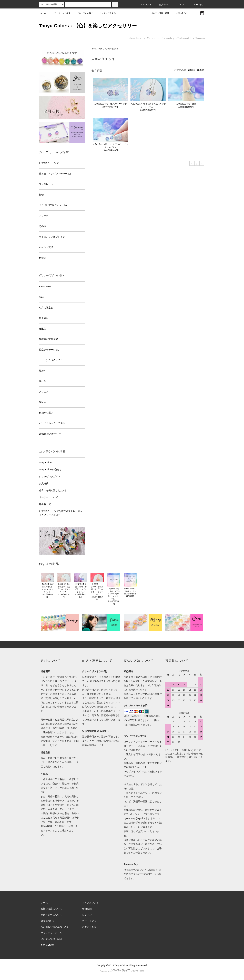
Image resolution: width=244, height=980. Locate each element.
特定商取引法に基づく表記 (55, 927)
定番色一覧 (45, 504)
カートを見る (89, 921)
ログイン (178, 5)
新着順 (201, 70)
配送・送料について (51, 915)
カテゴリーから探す (59, 13)
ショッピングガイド (50, 476)
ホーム (43, 13)
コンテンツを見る (106, 13)
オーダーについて (48, 497)
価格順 (191, 70)
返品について (48, 921)
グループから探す (83, 13)
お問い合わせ (180, 13)
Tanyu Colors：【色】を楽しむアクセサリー (88, 26)
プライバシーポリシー (53, 933)
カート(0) (196, 5)
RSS (43, 945)
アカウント (144, 5)
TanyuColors (46, 463)
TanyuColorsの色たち (50, 469)
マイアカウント (90, 903)
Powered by (122, 971)
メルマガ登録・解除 (158, 13)
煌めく (101, 49)
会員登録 (161, 5)
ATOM (51, 945)
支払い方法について (51, 909)
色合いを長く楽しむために (53, 490)
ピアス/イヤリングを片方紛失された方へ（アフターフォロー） (61, 513)
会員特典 (44, 483)
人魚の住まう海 (112, 49)
